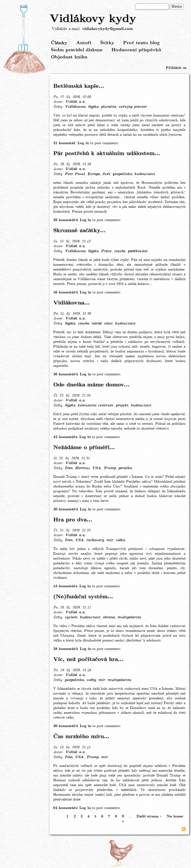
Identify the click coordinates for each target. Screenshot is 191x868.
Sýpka (93, 107)
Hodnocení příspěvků (136, 50)
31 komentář (64, 143)
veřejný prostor (133, 107)
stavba (120, 251)
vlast (108, 324)
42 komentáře (65, 437)
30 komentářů (66, 509)
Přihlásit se (176, 68)
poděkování (138, 251)
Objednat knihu (69, 57)
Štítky (107, 43)
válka (120, 540)
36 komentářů (66, 374)
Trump (110, 468)
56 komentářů (66, 292)
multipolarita (129, 617)
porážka (125, 468)
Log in (83, 143)
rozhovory (95, 540)
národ (96, 324)
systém (71, 617)
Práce (106, 251)
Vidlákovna (75, 107)
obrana (109, 617)
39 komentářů (66, 220)
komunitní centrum (95, 406)
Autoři (84, 43)
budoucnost (145, 174)
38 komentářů (66, 649)
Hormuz (82, 468)
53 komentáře (65, 586)
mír (110, 540)
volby (91, 680)
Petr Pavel (75, 174)
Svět (106, 174)
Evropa (94, 174)
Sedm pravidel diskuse (77, 50)
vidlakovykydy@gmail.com (107, 29)
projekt (122, 406)
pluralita (108, 107)
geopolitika (122, 174)
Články (59, 43)
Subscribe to (184, 829)
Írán (69, 468)
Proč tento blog (141, 43)
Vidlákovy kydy (93, 19)
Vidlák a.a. (75, 102)
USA (97, 468)
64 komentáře (65, 808)
